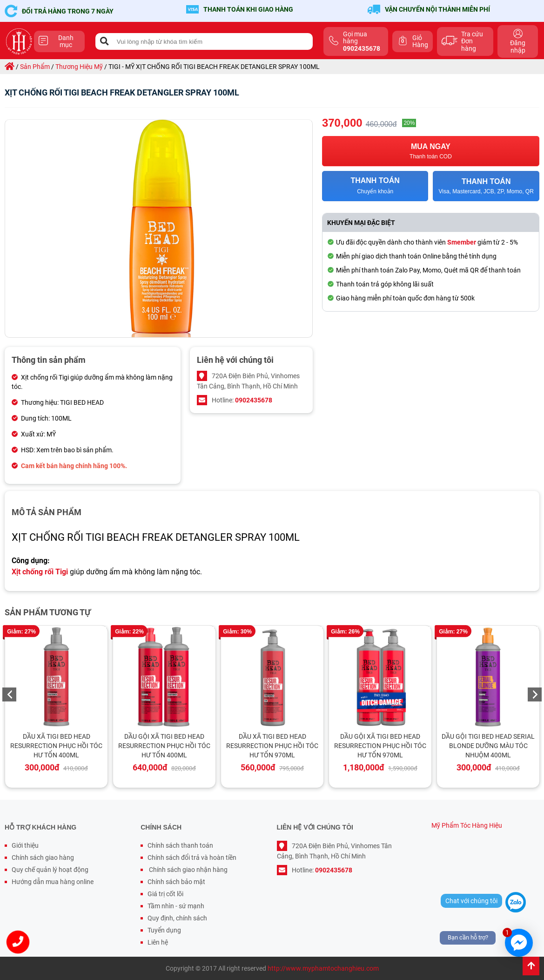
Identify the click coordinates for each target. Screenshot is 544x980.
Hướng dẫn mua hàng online (53, 882)
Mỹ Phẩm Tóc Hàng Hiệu (467, 825)
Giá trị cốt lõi (165, 894)
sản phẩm (35, 67)
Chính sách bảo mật (176, 882)
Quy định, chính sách (177, 918)
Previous (9, 694)
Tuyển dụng (164, 930)
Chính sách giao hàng (43, 857)
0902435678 (254, 400)
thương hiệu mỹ (79, 67)
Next (535, 694)
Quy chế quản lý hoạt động (50, 870)
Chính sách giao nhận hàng (188, 870)
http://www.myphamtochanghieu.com (323, 968)
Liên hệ (158, 942)
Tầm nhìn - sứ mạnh (176, 906)
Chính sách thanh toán (180, 845)
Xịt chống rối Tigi (40, 572)
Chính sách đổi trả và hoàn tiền (192, 857)
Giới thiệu (25, 845)
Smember (462, 242)
